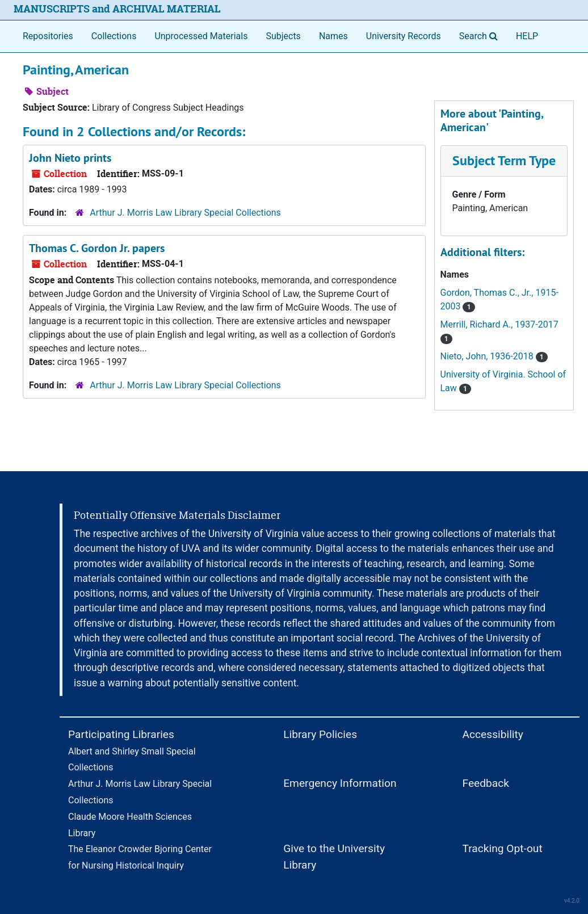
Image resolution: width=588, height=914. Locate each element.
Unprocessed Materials (201, 36)
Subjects (283, 36)
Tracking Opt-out (502, 848)
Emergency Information (340, 783)
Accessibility (492, 734)
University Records (404, 36)
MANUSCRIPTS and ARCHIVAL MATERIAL (117, 9)
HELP (527, 36)
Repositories (48, 36)
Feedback (486, 783)
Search (481, 35)
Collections (114, 36)
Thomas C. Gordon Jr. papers (97, 248)
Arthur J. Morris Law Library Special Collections (185, 213)
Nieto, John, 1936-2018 (494, 356)
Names (333, 36)
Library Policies (320, 734)
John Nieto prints (70, 158)
